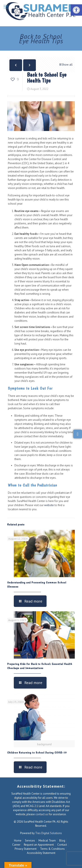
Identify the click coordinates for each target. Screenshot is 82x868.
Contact (62, 845)
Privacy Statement (26, 849)
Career (16, 845)
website (49, 505)
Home (18, 841)
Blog (62, 841)
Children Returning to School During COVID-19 (37, 753)
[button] (76, 10)
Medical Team (47, 841)
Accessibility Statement (41, 853)
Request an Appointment (39, 845)
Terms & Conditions (52, 849)
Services (30, 841)
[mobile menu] (6, 7)
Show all (66, 65)
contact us (42, 814)
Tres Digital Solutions (49, 833)
